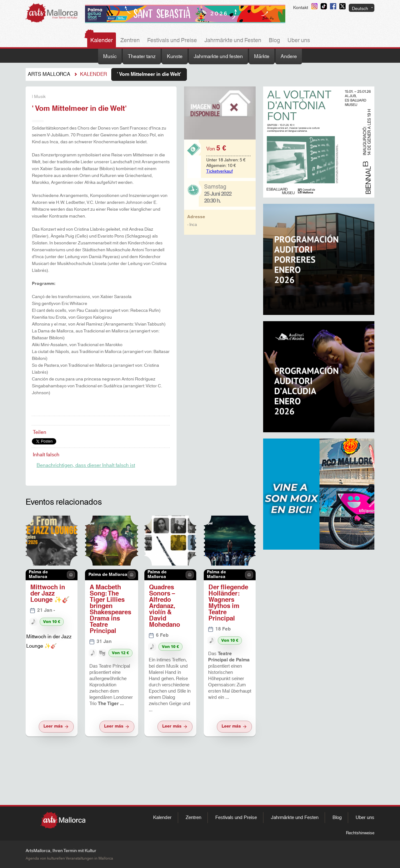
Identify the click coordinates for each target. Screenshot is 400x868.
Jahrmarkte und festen (218, 56)
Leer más (56, 726)
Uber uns (299, 41)
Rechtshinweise (360, 833)
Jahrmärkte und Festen (233, 41)
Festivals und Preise (172, 41)
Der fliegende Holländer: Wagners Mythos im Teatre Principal (228, 603)
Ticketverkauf (220, 171)
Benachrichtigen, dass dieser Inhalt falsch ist (86, 465)
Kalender (102, 41)
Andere (289, 56)
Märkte (262, 56)
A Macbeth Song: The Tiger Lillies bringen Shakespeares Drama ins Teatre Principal (110, 609)
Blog (274, 41)
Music (110, 56)
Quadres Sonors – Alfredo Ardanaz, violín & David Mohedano (165, 606)
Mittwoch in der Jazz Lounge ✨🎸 (50, 594)
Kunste (175, 56)
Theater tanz (142, 56)
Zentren (130, 41)
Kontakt (301, 8)
